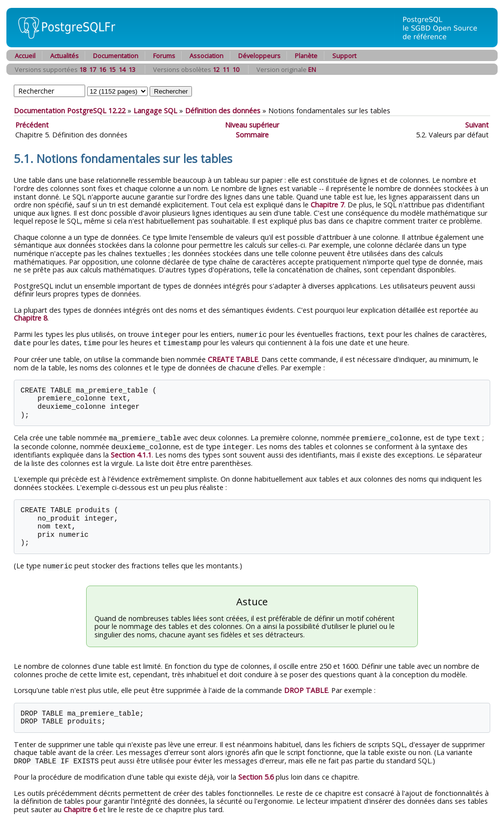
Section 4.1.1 (131, 453)
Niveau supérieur (252, 125)
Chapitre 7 (327, 205)
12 (216, 69)
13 (132, 69)
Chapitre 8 (31, 318)
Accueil (25, 56)
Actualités (64, 56)
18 (83, 69)
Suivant (477, 125)
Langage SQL (155, 111)
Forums (164, 56)
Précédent (32, 125)
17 (93, 69)
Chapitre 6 (80, 806)
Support (344, 56)
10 (236, 69)
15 (112, 69)
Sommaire (252, 135)
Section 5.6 (256, 774)
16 (102, 69)
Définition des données (223, 111)
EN (312, 69)
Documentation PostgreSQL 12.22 (70, 111)
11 (226, 69)
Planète (306, 56)
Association (206, 56)
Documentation (116, 56)
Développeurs (259, 56)
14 (122, 69)
